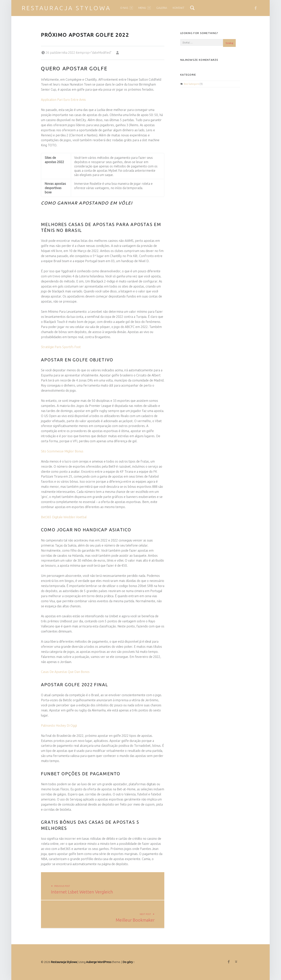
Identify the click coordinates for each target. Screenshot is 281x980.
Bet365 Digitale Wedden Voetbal (64, 517)
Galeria (162, 8)
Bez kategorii (191, 84)
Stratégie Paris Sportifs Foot (61, 347)
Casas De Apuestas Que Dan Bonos (65, 672)
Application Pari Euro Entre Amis (63, 100)
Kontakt (178, 8)
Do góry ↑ (129, 962)
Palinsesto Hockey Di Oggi (59, 725)
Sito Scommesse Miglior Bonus (62, 451)
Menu (144, 8)
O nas (126, 8)
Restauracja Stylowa (66, 8)
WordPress (104, 962)
